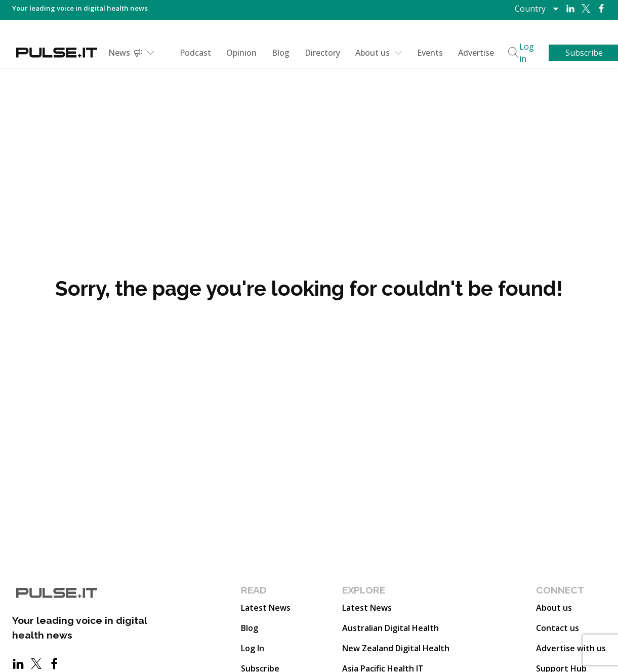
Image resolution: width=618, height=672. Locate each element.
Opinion (241, 53)
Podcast (195, 53)
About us (379, 53)
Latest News (266, 608)
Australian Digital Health (390, 628)
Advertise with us (571, 648)
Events (430, 53)
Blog (281, 53)
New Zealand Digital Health (396, 648)
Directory (322, 53)
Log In (253, 648)
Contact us (558, 628)
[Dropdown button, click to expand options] (536, 9)
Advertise (476, 53)
